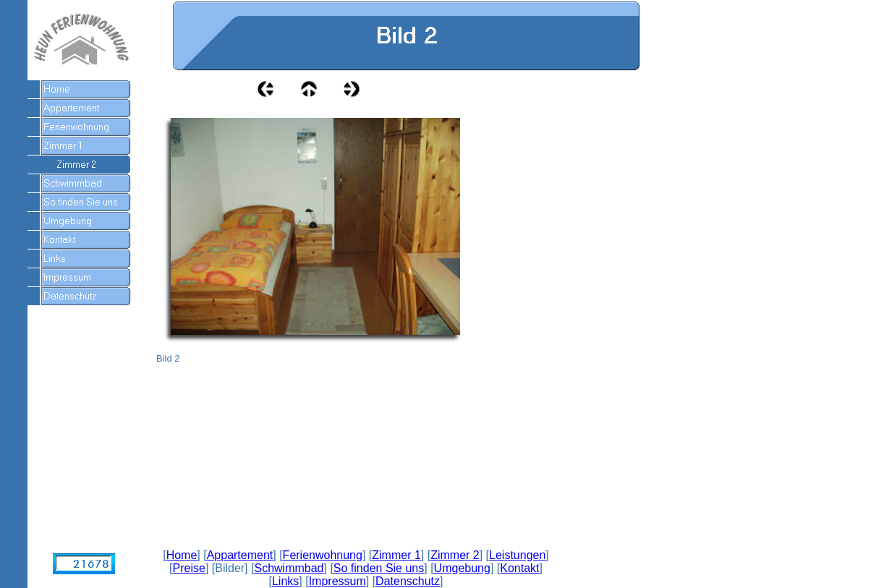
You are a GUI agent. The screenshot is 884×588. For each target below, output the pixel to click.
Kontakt (519, 568)
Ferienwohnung (323, 555)
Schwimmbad (289, 568)
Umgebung (462, 568)
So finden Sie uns (379, 568)
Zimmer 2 (455, 555)
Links (285, 581)
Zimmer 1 (396, 555)
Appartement (240, 555)
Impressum (337, 581)
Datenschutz (408, 581)
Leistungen (517, 555)
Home (182, 555)
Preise (189, 568)
